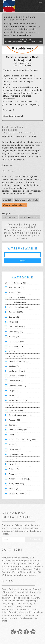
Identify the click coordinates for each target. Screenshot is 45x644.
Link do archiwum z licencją (23, 575)
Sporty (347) (14, 435)
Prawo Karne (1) (16, 410)
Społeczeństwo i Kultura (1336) (22, 440)
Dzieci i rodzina (10, 217)
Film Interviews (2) (17, 327)
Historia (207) (15, 337)
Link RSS (7, 200)
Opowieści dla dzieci (30, 217)
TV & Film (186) (16, 464)
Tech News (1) (15, 449)
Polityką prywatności (14, 26)
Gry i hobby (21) (16, 332)
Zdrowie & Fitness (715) (19, 494)
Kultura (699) (14, 351)
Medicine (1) (14, 366)
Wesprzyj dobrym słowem (15, 205)
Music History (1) (16, 381)
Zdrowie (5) (14, 489)
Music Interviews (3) (17, 386)
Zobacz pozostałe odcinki (26, 200)
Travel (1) (13, 459)
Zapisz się (34, 539)
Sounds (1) (13, 425)
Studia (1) (13, 445)
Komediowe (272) (16, 342)
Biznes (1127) (15, 292)
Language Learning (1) (19, 361)
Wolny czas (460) (16, 484)
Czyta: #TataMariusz (18, 132)
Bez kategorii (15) (17, 288)
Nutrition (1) (14, 405)
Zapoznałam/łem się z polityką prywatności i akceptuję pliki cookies (23, 41)
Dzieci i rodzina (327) (18, 307)
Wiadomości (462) (16, 474)
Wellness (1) (14, 469)
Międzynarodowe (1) (17, 371)
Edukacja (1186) (16, 312)
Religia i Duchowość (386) (20, 415)
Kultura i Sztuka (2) (17, 356)
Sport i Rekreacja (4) (18, 430)
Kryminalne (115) (16, 346)
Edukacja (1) (14, 317)
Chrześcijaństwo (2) (17, 302)
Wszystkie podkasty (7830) (17, 283)
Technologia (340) (16, 454)
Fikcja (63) (13, 322)
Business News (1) (17, 297)
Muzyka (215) (15, 391)
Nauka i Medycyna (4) (18, 400)
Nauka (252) (14, 395)
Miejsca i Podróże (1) (18, 376)
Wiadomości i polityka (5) (20, 479)
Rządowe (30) (15, 420)
